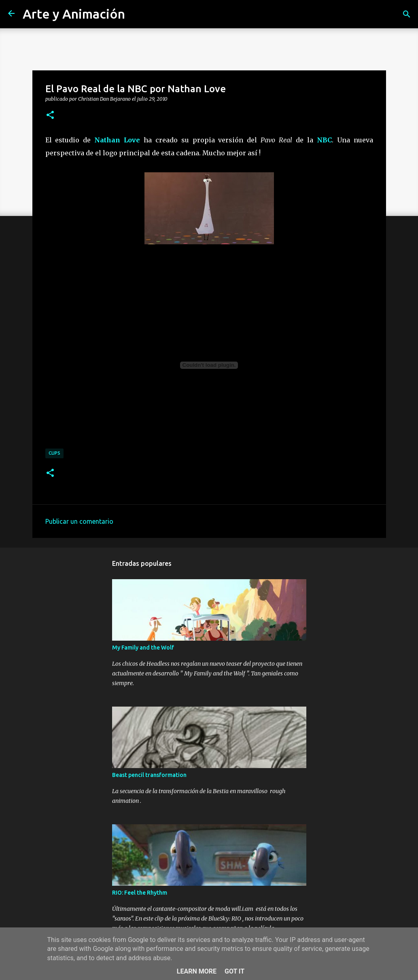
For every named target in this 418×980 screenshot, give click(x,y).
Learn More (197, 971)
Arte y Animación (74, 14)
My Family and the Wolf (143, 648)
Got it (234, 971)
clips (54, 453)
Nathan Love (117, 140)
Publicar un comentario (79, 521)
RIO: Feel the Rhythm (140, 893)
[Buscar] (407, 14)
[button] (50, 115)
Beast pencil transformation (149, 775)
